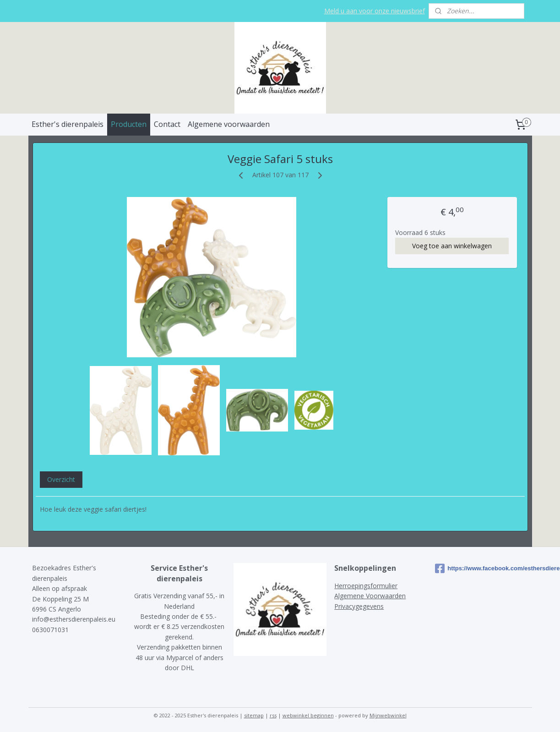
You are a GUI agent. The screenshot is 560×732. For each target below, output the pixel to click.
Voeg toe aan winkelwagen (452, 246)
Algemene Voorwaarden (370, 596)
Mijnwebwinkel (388, 715)
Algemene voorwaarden (229, 124)
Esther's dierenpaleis (68, 124)
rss (273, 715)
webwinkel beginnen (308, 715)
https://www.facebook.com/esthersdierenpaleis (481, 568)
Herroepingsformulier (366, 586)
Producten (129, 124)
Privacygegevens (359, 606)
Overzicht (61, 479)
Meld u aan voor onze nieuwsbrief (375, 11)
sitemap (254, 715)
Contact (167, 124)
